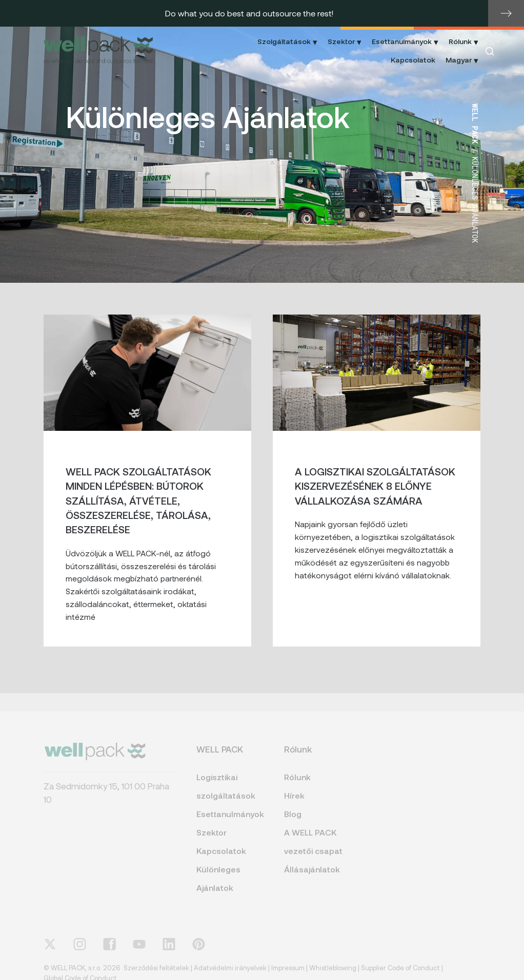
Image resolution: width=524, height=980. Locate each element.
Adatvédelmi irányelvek (230, 974)
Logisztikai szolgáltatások (226, 793)
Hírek (294, 802)
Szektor (211, 839)
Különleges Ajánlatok (218, 885)
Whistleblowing (333, 974)
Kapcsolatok (413, 60)
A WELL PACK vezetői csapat (313, 848)
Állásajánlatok (312, 876)
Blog (293, 820)
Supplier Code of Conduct (400, 974)
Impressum (288, 974)
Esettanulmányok (229, 820)
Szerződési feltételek (156, 974)
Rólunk (297, 784)
